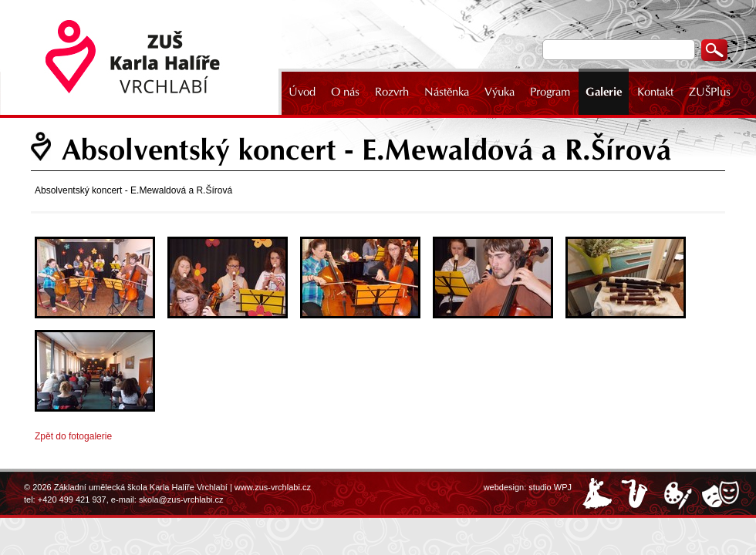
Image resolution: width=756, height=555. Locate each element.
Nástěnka (447, 92)
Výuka (499, 92)
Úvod (302, 92)
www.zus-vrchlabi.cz (273, 487)
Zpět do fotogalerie (73, 436)
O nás (345, 92)
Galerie (604, 92)
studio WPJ (550, 487)
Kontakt (655, 92)
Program (550, 92)
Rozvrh (392, 92)
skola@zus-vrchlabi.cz (181, 499)
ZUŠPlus (710, 92)
